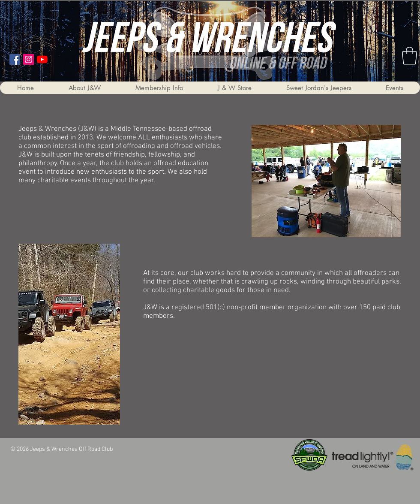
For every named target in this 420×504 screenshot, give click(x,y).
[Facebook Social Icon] (15, 59)
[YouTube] (42, 59)
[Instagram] (28, 59)
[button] (84, 88)
